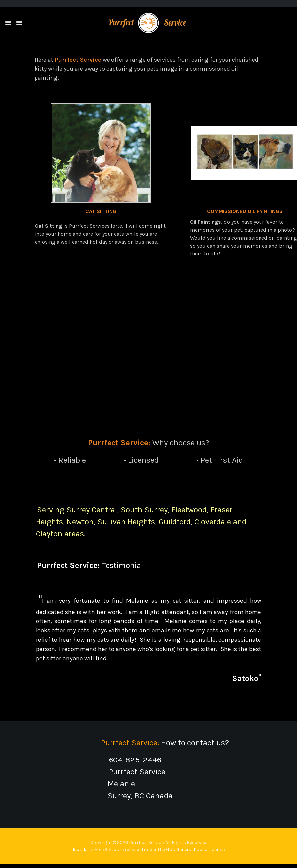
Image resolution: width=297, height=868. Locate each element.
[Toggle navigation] (19, 23)
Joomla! (80, 850)
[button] (8, 23)
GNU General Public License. (196, 850)
